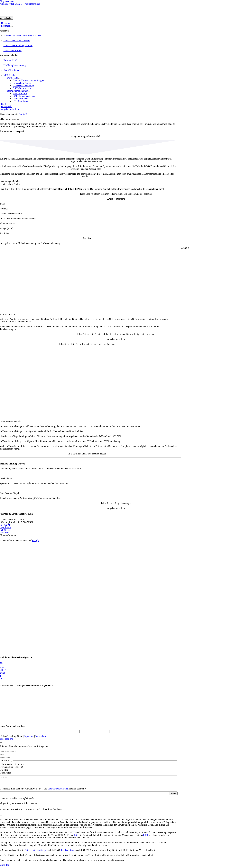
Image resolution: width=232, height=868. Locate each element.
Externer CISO (10, 60)
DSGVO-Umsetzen (12, 50)
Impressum (29, 736)
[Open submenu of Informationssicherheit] (29, 92)
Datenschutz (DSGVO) (13, 767)
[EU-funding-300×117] (159, 721)
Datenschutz (40, 736)
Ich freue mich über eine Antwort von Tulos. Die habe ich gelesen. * (44, 790)
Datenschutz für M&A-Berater (94, 731)
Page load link (7, 739)
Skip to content (7, 1)
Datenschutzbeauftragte (35, 852)
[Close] (1, 742)
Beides (5, 770)
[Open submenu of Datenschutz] (20, 79)
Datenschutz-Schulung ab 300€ (18, 46)
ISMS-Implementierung (15, 65)
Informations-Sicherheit (13, 764)
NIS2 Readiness (11, 75)
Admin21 (23, 114)
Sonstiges (6, 773)
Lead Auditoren (68, 852)
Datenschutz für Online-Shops (65, 731)
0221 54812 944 (17, 4)
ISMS (146, 837)
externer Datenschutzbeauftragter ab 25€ (22, 36)
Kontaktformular (32, 4)
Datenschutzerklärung (58, 790)
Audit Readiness (11, 70)
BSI (76, 837)
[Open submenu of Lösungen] (11, 27)
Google (36, 540)
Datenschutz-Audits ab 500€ (17, 41)
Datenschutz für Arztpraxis (123, 731)
